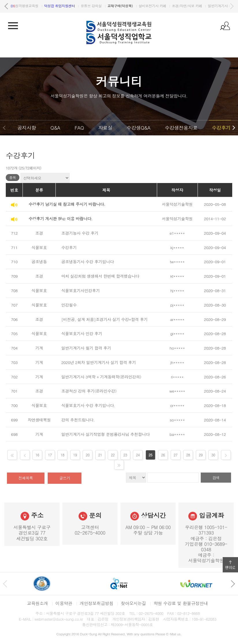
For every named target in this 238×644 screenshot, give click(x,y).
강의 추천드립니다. (78, 420)
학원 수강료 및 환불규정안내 (181, 603)
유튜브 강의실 (129, 6)
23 (125, 455)
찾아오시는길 (133, 603)
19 (75, 455)
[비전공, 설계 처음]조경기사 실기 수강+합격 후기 (104, 319)
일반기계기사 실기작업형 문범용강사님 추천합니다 (105, 434)
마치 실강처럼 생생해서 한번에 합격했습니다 (100, 276)
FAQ (79, 128)
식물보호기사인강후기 (80, 290)
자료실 (105, 128)
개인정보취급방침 (97, 603)
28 (188, 455)
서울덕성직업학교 (27, 6)
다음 (232, 6)
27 (175, 455)
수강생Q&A (139, 128)
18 (63, 455)
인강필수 (69, 305)
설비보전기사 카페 (190, 6)
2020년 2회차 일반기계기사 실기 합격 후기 (98, 362)
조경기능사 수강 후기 (80, 233)
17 (50, 455)
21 (100, 455)
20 (88, 455)
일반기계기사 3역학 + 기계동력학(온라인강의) (101, 377)
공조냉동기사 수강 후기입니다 (88, 262)
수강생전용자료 (181, 128)
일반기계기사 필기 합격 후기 (86, 348)
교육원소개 (37, 603)
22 (113, 455)
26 (163, 455)
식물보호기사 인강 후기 (82, 333)
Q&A (55, 128)
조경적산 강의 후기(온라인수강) (89, 391)
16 (37, 455)
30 (213, 455)
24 (138, 455)
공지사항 (27, 128)
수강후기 (221, 128)
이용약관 (64, 603)
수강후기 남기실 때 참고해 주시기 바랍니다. (67, 204)
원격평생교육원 (62, 6)
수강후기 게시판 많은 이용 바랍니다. (61, 219)
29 (201, 455)
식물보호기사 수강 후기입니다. (88, 405)
